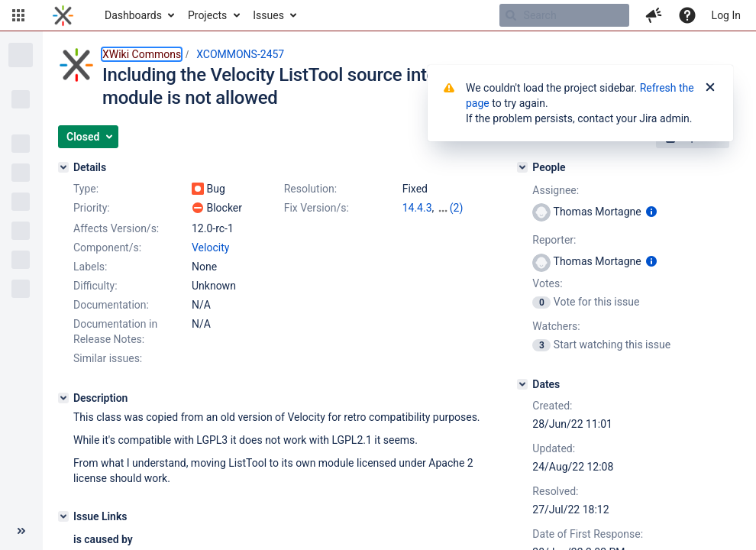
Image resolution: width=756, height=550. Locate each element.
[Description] (63, 398)
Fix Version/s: (317, 208)
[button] (18, 15)
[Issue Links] (63, 516)
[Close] (710, 88)
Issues (268, 15)
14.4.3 (417, 208)
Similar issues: (108, 358)
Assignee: (556, 190)
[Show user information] (651, 212)
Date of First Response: (588, 534)
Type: (86, 189)
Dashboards (133, 15)
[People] (522, 167)
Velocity (210, 247)
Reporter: (554, 240)
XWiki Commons (142, 54)
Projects (207, 15)
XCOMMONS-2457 (240, 54)
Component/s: (107, 247)
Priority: (92, 208)
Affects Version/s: (116, 228)
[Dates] (522, 384)
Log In (726, 15)
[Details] (63, 167)
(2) (457, 208)
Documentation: (111, 305)
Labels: (90, 267)
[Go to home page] (63, 15)
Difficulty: (95, 286)
